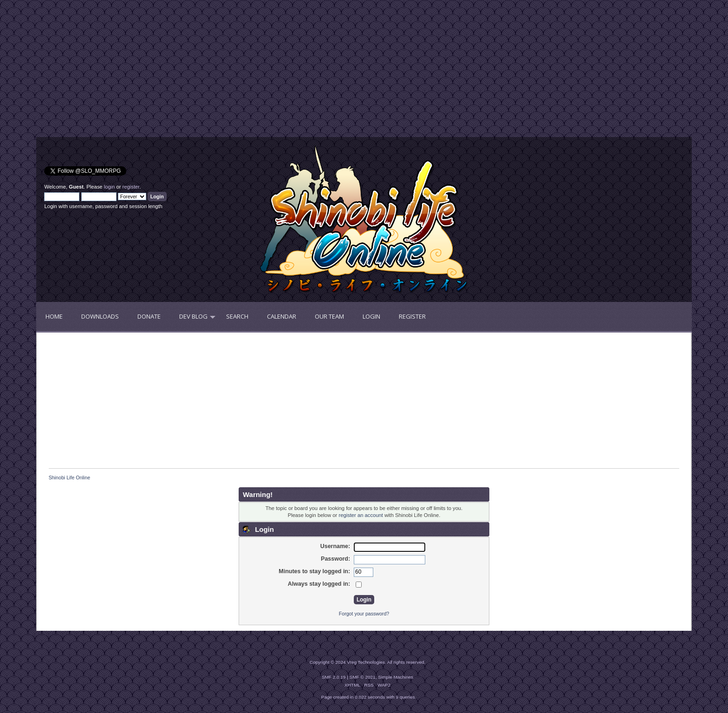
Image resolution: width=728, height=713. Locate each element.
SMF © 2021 (363, 677)
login (110, 187)
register (131, 187)
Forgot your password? (364, 614)
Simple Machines (396, 677)
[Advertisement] (200, 72)
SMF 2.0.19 (334, 677)
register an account (361, 515)
